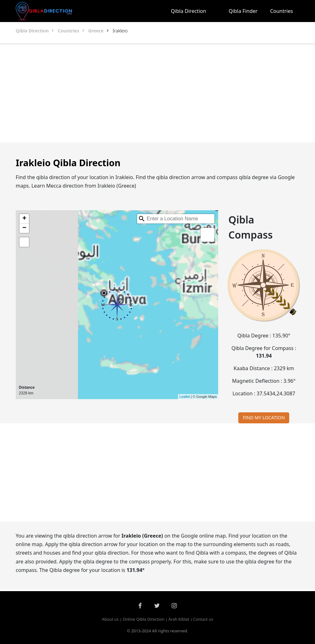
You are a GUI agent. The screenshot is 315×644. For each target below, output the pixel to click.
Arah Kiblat (179, 619)
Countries (282, 11)
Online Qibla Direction (144, 619)
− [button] (24, 228)
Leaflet (185, 397)
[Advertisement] (120, 93)
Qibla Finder (243, 11)
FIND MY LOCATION (264, 418)
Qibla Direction (189, 11)
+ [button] (24, 219)
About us (110, 619)
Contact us (203, 619)
